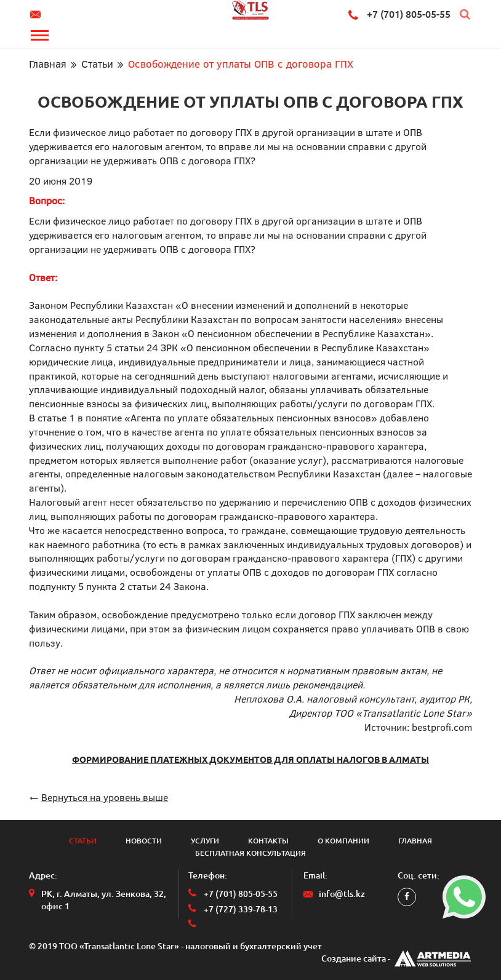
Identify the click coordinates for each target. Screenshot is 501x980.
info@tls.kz (37, 14)
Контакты (268, 841)
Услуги (205, 841)
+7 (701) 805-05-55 (409, 14)
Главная (48, 64)
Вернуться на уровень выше (105, 797)
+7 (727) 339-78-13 (241, 909)
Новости (144, 841)
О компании (343, 841)
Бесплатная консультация (250, 853)
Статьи (97, 64)
